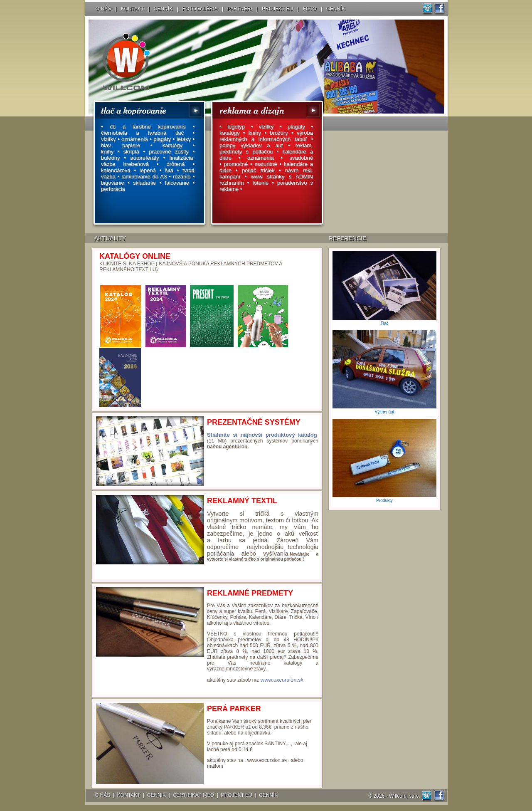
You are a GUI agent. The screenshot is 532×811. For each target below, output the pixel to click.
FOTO (310, 9)
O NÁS (103, 9)
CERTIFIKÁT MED (194, 795)
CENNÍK (163, 9)
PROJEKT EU (277, 9)
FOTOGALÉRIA (200, 9)
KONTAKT (133, 9)
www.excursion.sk (282, 680)
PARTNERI (240, 9)
